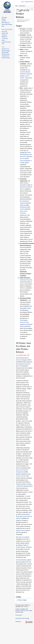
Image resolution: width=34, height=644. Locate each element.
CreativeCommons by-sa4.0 (22, 611)
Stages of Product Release (23, 21)
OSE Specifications (21, 560)
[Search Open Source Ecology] (30, 9)
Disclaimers (18, 622)
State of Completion (24, 537)
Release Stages (22, 600)
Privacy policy (19, 615)
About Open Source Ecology (22, 618)
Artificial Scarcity (20, 530)
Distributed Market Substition (24, 484)
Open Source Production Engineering (24, 213)
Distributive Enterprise (26, 74)
